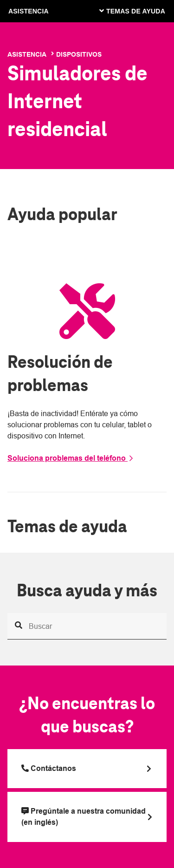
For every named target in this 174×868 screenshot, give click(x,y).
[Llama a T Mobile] (87, 769)
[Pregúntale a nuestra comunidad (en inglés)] (87, 817)
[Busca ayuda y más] (87, 626)
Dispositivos (79, 54)
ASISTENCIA (29, 11)
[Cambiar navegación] (139, 11)
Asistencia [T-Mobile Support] (27, 54)
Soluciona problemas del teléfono (71, 458)
